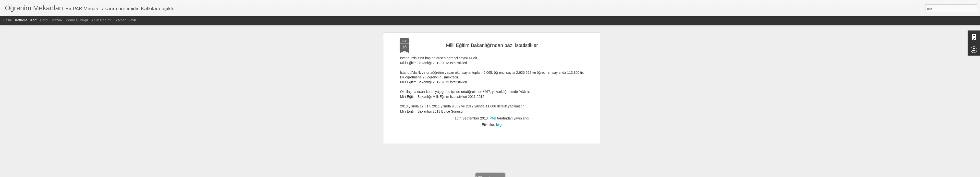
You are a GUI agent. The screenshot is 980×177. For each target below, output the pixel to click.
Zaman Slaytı (126, 20)
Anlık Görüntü (102, 20)
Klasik (7, 20)
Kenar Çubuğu (77, 20)
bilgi (499, 30)
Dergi (44, 20)
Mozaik (57, 20)
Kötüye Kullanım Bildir (533, 174)
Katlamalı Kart (26, 20)
